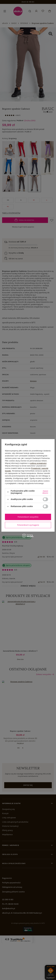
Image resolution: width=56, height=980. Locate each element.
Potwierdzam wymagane (28, 525)
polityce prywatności (38, 463)
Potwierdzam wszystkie (28, 517)
